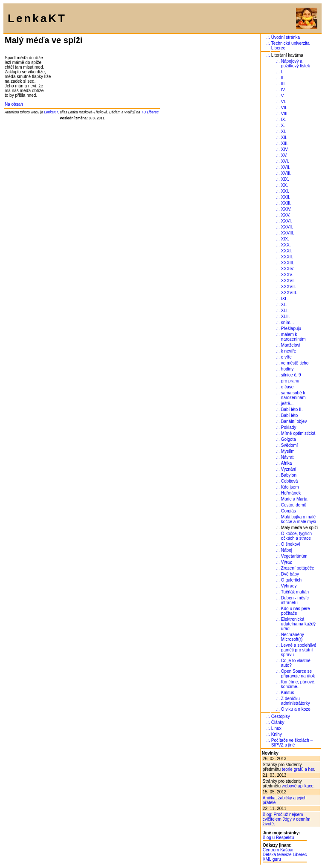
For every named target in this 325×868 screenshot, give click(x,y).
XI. (284, 132)
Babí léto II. (292, 409)
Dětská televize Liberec (285, 855)
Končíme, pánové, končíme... (298, 684)
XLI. (285, 311)
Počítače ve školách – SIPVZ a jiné (292, 743)
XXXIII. (288, 263)
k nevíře (289, 351)
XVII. (286, 167)
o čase (287, 387)
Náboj (287, 550)
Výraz (287, 562)
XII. (284, 137)
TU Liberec (150, 112)
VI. (284, 102)
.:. (268, 37)
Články (278, 722)
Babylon (289, 475)
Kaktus (288, 693)
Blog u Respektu (278, 838)
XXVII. (287, 227)
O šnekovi (290, 544)
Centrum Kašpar (278, 850)
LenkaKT (51, 112)
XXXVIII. (289, 293)
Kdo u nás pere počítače (296, 611)
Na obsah (14, 104)
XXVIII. (288, 233)
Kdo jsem (290, 487)
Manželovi (291, 345)
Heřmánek (291, 493)
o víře (286, 357)
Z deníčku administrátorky (296, 701)
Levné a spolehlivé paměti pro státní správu (299, 650)
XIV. (285, 149)
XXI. (285, 191)
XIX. (285, 179)
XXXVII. (289, 287)
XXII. (286, 197)
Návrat (287, 457)
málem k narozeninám (293, 337)
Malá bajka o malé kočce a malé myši (299, 519)
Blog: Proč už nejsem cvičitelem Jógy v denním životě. (287, 819)
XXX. (286, 245)
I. (282, 72)
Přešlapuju (291, 328)
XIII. (285, 143)
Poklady (289, 427)
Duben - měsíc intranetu (295, 600)
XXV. (286, 215)
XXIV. (286, 209)
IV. (283, 90)
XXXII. (287, 257)
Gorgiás (289, 511)
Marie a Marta (294, 499)
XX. (284, 185)
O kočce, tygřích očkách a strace (296, 536)
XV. (284, 155)
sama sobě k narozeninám (293, 395)
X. (283, 126)
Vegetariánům (294, 556)
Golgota (289, 439)
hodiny (287, 369)
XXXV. (287, 275)
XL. (284, 305)
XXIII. (286, 203)
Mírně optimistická (298, 433)
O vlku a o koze (296, 709)
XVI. (285, 161)
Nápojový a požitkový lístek (296, 64)
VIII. (285, 114)
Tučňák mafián (295, 592)
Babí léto (289, 415)
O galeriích (291, 580)
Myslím (288, 451)
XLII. (286, 317)
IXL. (285, 299)
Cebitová (289, 481)
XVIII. (286, 173)
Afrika (287, 463)
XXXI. (287, 251)
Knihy (277, 734)
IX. (284, 120)
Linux (276, 728)
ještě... (287, 404)
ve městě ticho (295, 363)
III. (283, 84)
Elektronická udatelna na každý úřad (298, 624)
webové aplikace (298, 786)
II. (283, 78)
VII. (284, 108)
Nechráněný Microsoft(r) (293, 637)
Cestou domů (294, 505)
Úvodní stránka (286, 37)
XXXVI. (288, 281)
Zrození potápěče (298, 568)
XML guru (272, 859)
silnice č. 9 (291, 375)
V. (283, 96)
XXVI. (287, 221)
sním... (287, 323)
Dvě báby (290, 574)
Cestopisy (281, 716)
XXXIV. (288, 269)
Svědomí (289, 445)
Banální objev (294, 421)
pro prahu (290, 381)
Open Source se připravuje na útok (298, 674)
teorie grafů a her (298, 769)
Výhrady (289, 586)
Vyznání (289, 469)
